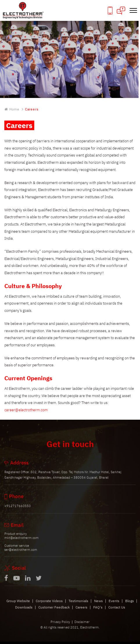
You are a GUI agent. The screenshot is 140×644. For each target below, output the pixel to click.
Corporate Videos (49, 605)
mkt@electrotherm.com (21, 543)
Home (12, 109)
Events (114, 605)
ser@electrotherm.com (21, 554)
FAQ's (98, 612)
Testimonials (78, 605)
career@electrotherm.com (26, 410)
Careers (81, 612)
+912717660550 (18, 511)
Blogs (130, 605)
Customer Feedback (54, 612)
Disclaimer (82, 627)
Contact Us (117, 612)
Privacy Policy (60, 627)
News (98, 605)
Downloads (24, 612)
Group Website (18, 605)
